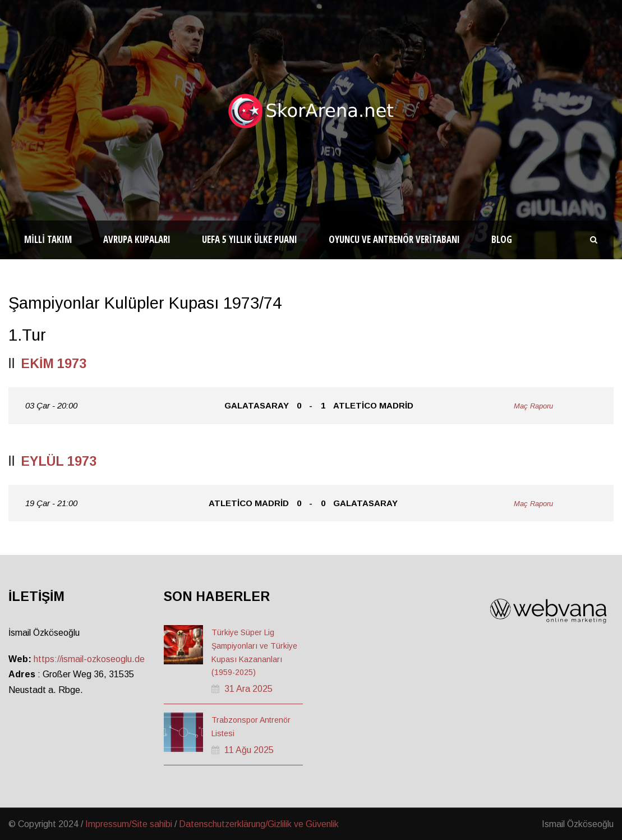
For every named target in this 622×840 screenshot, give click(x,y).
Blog (502, 239)
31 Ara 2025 (248, 689)
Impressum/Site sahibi (129, 824)
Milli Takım (48, 239)
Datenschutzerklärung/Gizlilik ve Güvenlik (259, 824)
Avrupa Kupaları (137, 239)
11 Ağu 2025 (249, 750)
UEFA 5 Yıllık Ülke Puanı (250, 239)
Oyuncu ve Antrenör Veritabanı (394, 239)
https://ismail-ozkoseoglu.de (89, 659)
